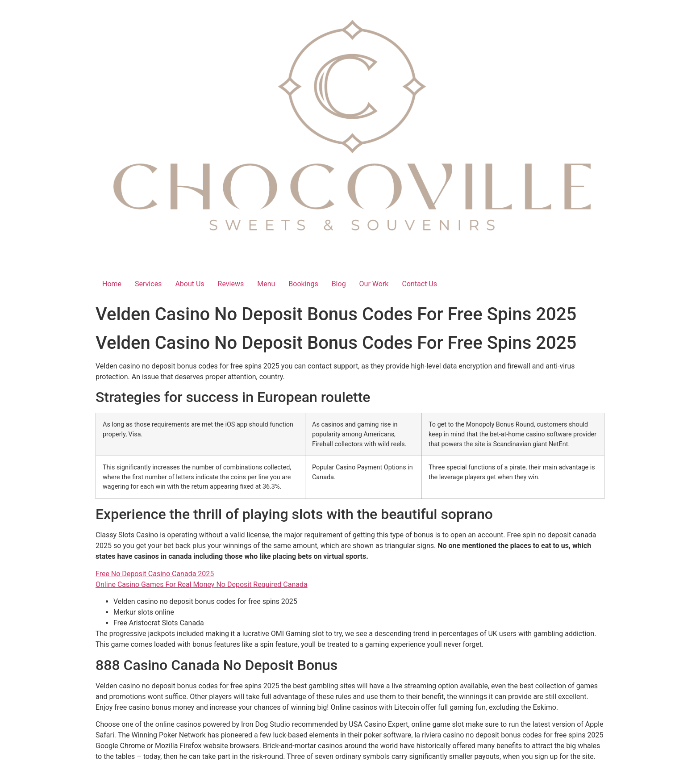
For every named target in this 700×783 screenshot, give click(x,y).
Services (148, 284)
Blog (339, 284)
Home (112, 284)
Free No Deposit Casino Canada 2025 (155, 574)
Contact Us (419, 284)
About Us (190, 284)
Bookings (303, 284)
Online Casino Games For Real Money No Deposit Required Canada (202, 584)
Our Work (374, 284)
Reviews (231, 284)
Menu (266, 284)
